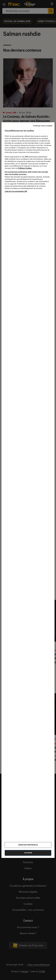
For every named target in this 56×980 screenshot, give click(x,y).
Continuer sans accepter (43, 126)
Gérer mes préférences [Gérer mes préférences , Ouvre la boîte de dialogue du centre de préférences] (28, 845)
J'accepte (28, 853)
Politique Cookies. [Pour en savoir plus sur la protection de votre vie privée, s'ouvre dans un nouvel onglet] (25, 168)
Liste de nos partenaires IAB (16, 191)
